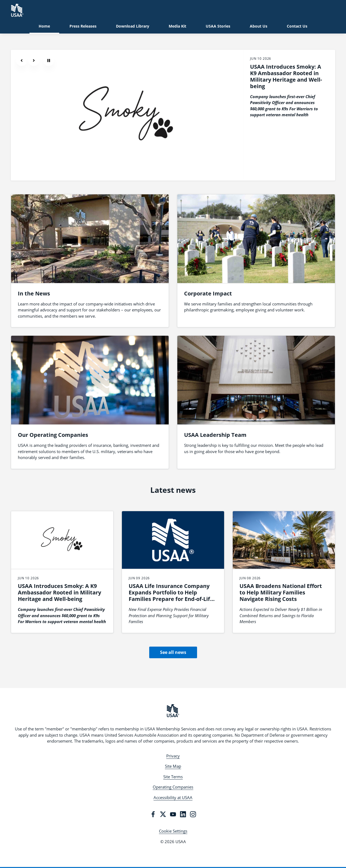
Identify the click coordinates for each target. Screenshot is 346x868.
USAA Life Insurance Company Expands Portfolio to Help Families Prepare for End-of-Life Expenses (171, 596)
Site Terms (173, 777)
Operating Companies (173, 787)
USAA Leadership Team (215, 435)
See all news (173, 652)
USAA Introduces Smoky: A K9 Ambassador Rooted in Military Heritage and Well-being (286, 76)
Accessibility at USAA (173, 797)
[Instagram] (193, 814)
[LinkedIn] (183, 814)
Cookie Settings (173, 831)
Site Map (173, 766)
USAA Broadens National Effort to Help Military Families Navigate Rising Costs (281, 592)
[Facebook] (153, 814)
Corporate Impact (208, 293)
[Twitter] (163, 814)
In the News (34, 293)
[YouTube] (173, 814)
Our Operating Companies (53, 435)
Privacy (173, 756)
